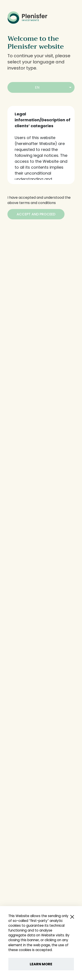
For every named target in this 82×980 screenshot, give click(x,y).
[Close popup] (72, 917)
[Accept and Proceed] (36, 214)
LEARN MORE (41, 964)
